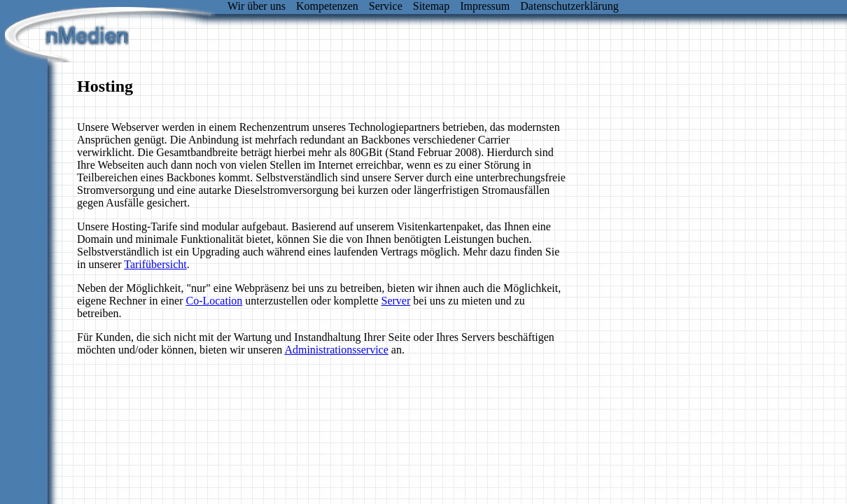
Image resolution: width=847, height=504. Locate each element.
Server (396, 301)
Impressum (485, 6)
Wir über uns (257, 6)
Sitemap (431, 6)
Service (386, 6)
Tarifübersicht (155, 264)
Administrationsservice (336, 350)
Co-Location (214, 301)
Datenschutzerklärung (569, 6)
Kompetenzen (327, 6)
